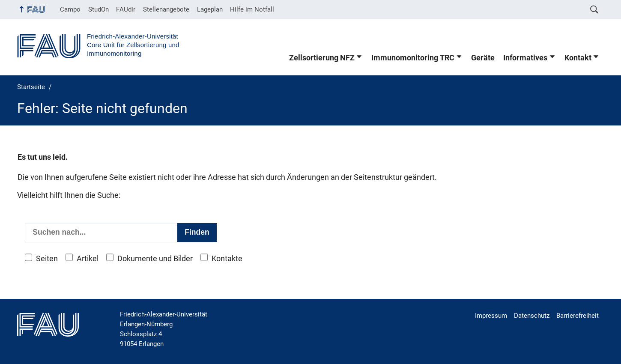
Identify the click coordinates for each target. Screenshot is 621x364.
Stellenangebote (166, 9)
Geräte (483, 58)
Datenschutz (532, 316)
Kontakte (227, 259)
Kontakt (578, 58)
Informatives (525, 58)
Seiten (47, 259)
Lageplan (210, 9)
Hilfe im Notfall (252, 9)
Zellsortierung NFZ (322, 58)
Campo (70, 9)
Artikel (88, 259)
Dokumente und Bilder (155, 259)
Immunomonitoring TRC (413, 58)
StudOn (99, 9)
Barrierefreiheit (578, 316)
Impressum (491, 316)
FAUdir (126, 9)
